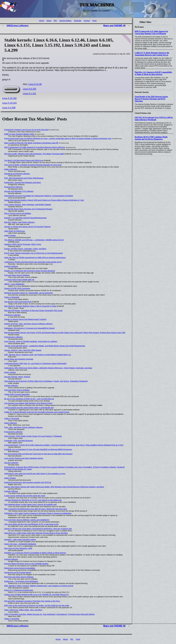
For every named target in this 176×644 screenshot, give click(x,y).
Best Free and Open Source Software (19, 577)
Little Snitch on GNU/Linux (15, 231)
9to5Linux (139, 27)
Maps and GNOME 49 (114, 26)
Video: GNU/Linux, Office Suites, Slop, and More (23, 610)
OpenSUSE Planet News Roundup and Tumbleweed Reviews (28, 209)
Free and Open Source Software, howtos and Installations (27, 520)
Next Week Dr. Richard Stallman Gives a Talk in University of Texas (30, 306)
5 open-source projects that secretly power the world (25, 496)
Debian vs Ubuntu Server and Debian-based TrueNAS (25, 319)
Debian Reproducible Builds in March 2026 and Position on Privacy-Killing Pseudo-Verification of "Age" (44, 200)
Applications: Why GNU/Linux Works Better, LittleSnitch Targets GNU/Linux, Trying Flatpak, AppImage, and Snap (48, 368)
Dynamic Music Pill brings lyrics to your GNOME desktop (26, 564)
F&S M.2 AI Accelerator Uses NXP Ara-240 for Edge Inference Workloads (154, 119)
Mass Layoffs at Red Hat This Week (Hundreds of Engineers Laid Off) (31, 143)
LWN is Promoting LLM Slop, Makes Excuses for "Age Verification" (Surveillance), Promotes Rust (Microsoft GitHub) (49, 614)
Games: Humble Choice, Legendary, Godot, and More (25, 249)
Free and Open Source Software (17, 275)
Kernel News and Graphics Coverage (19, 359)
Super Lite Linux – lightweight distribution (20, 544)
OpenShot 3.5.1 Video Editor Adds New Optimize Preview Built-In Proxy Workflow (36, 533)
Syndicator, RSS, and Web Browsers (19, 441)
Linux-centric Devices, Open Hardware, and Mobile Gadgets (28, 205)
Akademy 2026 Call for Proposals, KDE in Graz (23, 244)
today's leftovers (11, 169)
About (49, 21)
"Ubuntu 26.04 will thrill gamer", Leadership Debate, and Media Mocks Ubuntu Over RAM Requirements (45, 346)
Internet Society (142, 92)
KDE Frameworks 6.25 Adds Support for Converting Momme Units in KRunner (151, 32)
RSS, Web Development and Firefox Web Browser (24, 178)
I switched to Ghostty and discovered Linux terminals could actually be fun (33, 262)
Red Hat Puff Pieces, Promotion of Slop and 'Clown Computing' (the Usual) (33, 310)
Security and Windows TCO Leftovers (19, 191)
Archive (87, 21)
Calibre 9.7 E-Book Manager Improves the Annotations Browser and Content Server (152, 54)
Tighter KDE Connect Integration (17, 394)
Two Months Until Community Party (18, 302)
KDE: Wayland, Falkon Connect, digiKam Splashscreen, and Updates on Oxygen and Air (39, 586)
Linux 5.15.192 (9, 98)
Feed (94, 21)
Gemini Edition (65, 21)
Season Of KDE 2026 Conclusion (17, 288)
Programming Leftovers (13, 187)
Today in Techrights (12, 297)
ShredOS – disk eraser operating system (20, 539)
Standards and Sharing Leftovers (17, 174)
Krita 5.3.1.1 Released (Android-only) (19, 590)
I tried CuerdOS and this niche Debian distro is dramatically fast (29, 408)
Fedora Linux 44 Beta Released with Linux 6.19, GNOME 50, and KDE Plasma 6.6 (36, 595)
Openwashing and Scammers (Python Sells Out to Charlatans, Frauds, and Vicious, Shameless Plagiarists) (46, 381)
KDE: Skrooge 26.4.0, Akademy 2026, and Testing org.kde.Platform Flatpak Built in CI (38, 355)
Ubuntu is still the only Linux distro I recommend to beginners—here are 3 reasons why (38, 529)
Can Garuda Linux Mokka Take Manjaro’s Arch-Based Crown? (28, 403)
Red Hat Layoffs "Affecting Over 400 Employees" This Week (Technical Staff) (34, 154)
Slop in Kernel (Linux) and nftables (18, 213)
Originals (78, 21)
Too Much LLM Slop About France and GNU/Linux (24, 160)
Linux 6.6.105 (30, 89)
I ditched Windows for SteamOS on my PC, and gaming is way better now (33, 500)
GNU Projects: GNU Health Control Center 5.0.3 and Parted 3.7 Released (33, 436)
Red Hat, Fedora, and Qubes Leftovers (19, 222)
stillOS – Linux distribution (14, 284)
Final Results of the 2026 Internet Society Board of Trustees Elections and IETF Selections (151, 99)
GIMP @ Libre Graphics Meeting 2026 (19, 134)
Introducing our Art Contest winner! (18, 572)
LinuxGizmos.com (143, 113)
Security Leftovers (11, 463)
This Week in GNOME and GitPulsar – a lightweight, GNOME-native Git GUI (34, 240)
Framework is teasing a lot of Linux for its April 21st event (27, 130)
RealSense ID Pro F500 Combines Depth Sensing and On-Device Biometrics (151, 138)
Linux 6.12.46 (35, 84)
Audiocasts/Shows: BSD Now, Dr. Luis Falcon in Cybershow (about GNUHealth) (35, 363)
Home (42, 21)
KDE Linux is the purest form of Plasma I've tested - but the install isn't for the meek (37, 605)
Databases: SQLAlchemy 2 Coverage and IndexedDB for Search (29, 328)
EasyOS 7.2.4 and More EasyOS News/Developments (25, 218)
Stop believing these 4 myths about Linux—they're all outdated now (30, 504)
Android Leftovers (11, 266)
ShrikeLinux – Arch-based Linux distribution (21, 581)
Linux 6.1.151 (30, 94)
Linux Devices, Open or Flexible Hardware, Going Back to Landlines (31, 341)
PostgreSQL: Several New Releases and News (23, 182)
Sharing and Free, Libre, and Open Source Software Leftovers (28, 324)
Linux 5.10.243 (9, 103)
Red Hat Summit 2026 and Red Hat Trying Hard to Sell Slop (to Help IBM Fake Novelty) (38, 454)
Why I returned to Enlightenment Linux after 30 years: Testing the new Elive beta (36, 509)
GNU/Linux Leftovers (18, 26)
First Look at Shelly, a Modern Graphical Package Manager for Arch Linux (33, 165)
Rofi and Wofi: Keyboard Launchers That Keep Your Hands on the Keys (32, 601)
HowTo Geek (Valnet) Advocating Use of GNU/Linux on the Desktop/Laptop (34, 253)
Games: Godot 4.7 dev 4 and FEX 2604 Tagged (23, 350)
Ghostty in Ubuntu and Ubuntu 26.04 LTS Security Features (28, 227)
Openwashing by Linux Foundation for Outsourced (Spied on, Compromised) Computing (39, 196)
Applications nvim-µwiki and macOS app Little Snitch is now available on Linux (35, 474)
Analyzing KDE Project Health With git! (19, 280)
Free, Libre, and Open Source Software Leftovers (24, 427)
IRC (55, 21)
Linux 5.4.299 (9, 108)
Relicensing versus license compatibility (20, 568)
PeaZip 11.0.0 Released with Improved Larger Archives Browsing (30, 271)
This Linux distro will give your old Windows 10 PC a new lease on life (31, 524)
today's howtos (10, 235)
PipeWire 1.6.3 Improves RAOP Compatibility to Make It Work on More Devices (154, 73)
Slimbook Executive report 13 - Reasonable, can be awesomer (29, 293)
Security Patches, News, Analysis (17, 377)
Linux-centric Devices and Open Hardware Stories (24, 458)
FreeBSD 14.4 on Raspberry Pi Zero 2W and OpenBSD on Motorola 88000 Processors (38, 449)
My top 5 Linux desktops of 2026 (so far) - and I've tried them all (29, 399)
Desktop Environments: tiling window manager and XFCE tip (28, 482)
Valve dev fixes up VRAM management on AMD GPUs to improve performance (35, 258)
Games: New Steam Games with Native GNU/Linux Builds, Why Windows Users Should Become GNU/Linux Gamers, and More (54, 487)
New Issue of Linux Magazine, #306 (18, 548)
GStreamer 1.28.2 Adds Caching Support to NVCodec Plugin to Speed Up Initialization (38, 513)
